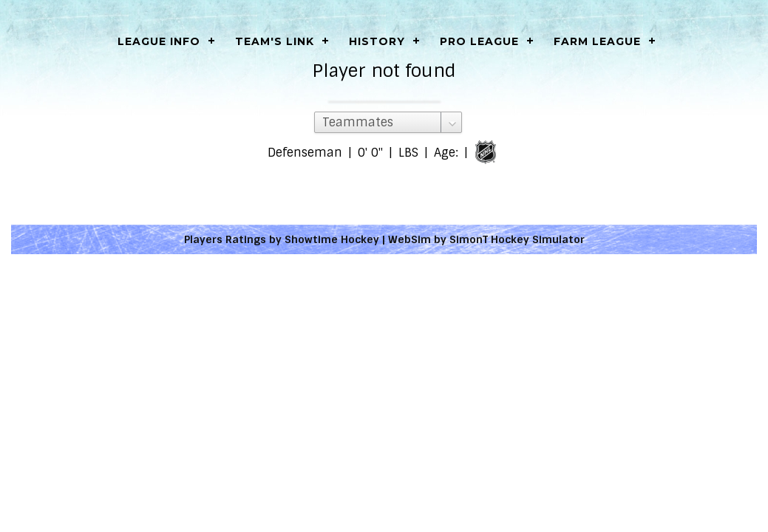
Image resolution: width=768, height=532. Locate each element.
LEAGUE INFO (159, 41)
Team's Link (275, 41)
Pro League (479, 41)
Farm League (597, 41)
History (377, 41)
